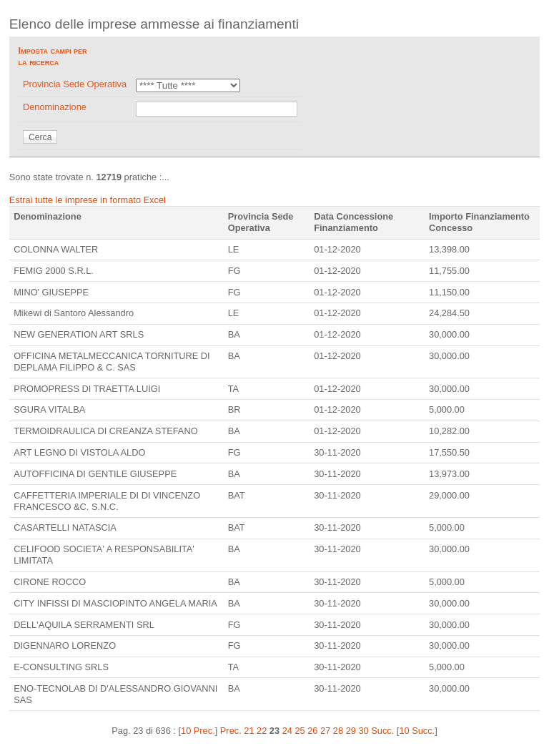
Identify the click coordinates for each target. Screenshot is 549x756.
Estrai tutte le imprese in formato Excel (88, 200)
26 (312, 731)
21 (249, 731)
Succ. (382, 731)
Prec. (231, 731)
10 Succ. (417, 731)
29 (351, 731)
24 (287, 731)
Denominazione (55, 107)
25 (300, 731)
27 (325, 731)
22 (262, 731)
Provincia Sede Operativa (75, 84)
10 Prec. (198, 731)
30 (363, 731)
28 (338, 731)
